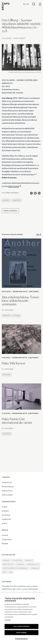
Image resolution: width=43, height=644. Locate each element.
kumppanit (17, 200)
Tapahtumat (6, 519)
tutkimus (17, 316)
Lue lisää (8, 620)
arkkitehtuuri (8, 564)
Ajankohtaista (9, 502)
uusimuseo (20, 564)
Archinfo (6, 200)
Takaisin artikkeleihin (10, 211)
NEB (11, 572)
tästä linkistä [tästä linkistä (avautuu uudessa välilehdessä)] (14, 186)
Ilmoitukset (19, 38)
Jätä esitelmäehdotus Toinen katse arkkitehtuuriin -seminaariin (20, 301)
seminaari (7, 316)
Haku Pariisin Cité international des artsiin (17, 421)
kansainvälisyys (33, 564)
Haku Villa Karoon (14, 363)
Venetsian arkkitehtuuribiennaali (15, 568)
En (28, 4)
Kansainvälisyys (20, 292)
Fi (24, 4)
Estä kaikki (21, 633)
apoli (5, 572)
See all (39, 234)
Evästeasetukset (21, 639)
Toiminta (6, 477)
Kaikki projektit (7, 495)
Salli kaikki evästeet (21, 626)
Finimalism (35, 568)
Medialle (5, 544)
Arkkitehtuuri (7, 482)
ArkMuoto (29, 560)
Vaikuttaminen (7, 491)
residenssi (7, 375)
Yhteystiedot (7, 539)
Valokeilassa (17, 560)
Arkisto (5, 523)
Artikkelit (5, 511)
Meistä (5, 530)
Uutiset (5, 507)
